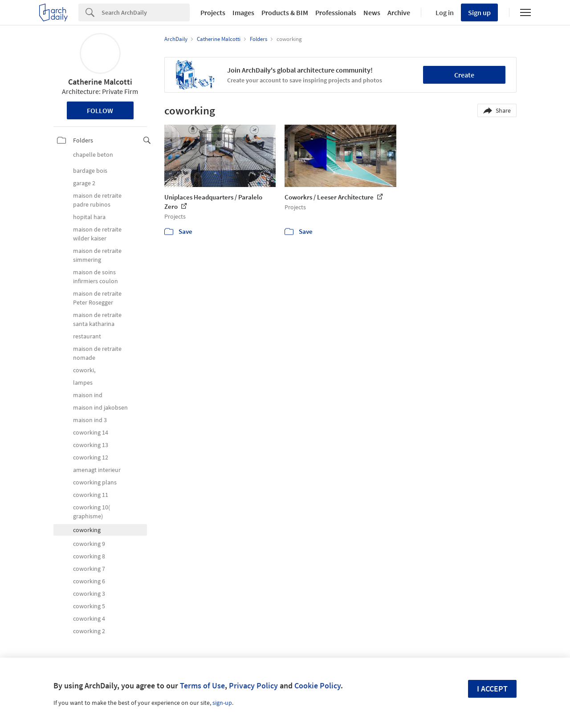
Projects (213, 12)
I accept (492, 689)
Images (243, 12)
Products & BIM (285, 12)
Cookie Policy (318, 685)
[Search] (146, 12)
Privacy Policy (253, 685)
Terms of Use (202, 685)
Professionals (336, 12)
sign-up (222, 703)
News (372, 12)
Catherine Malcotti (100, 82)
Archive (399, 12)
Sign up (479, 12)
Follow (100, 110)
